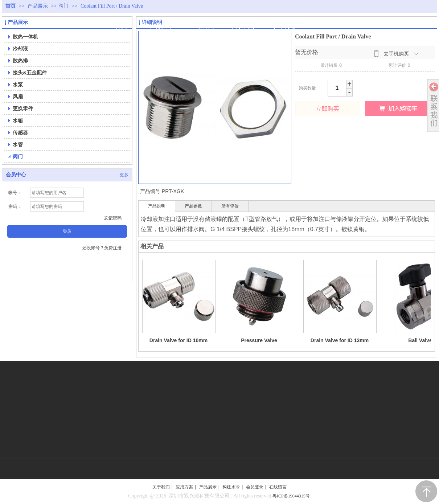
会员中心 (16, 175)
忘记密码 (113, 218)
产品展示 (38, 6)
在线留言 (278, 487)
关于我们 (161, 487)
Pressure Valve (259, 340)
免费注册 (113, 248)
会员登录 (255, 487)
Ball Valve (420, 340)
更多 (124, 175)
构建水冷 (231, 487)
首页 (11, 6)
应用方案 (184, 487)
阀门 (63, 6)
